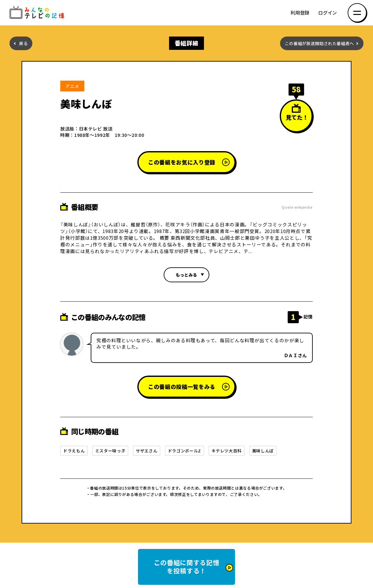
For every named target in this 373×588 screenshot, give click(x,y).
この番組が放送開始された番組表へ (319, 43)
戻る (23, 43)
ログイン (327, 13)
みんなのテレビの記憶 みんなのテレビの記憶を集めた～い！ (38, 13)
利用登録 (300, 13)
